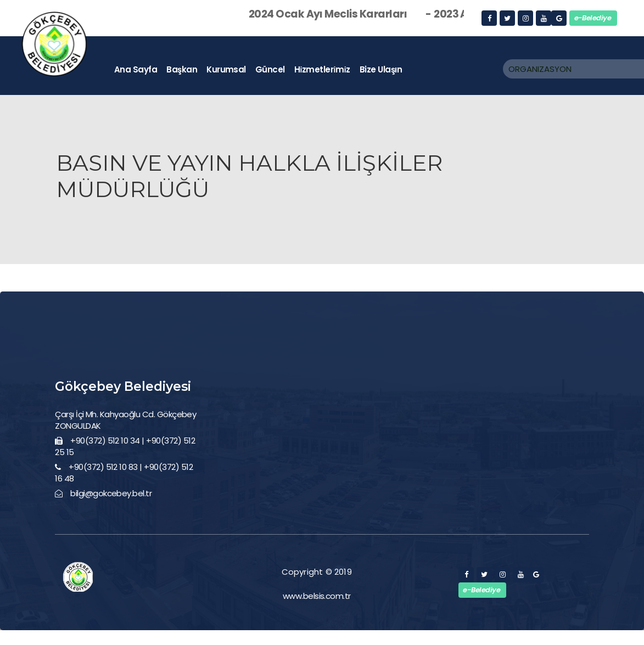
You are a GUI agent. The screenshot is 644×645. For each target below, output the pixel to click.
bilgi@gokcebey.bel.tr (111, 493)
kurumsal (226, 69)
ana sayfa (136, 69)
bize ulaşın (381, 69)
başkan (182, 69)
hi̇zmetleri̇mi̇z (322, 69)
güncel (270, 69)
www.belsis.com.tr (317, 596)
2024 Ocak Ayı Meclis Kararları (345, 14)
